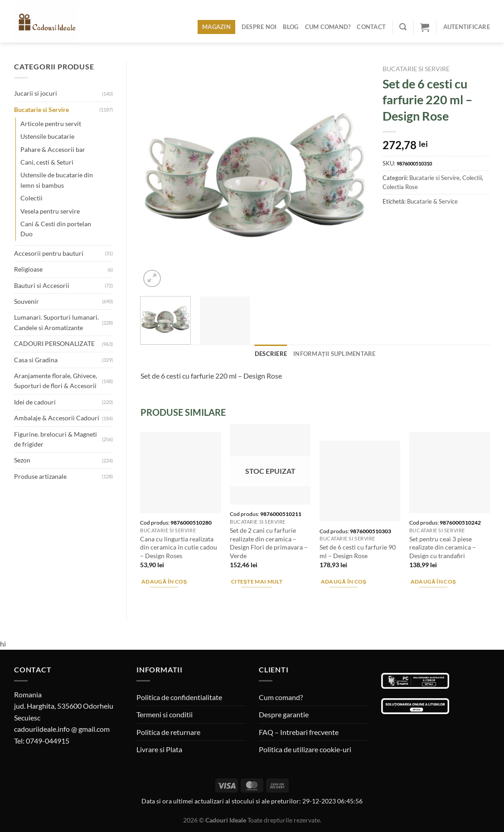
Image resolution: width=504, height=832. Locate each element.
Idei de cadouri (35, 402)
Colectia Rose (400, 187)
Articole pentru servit (51, 124)
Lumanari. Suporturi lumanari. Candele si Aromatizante (56, 322)
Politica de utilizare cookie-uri (305, 749)
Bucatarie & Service (432, 201)
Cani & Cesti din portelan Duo (56, 229)
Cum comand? (328, 27)
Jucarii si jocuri (36, 93)
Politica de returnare (168, 732)
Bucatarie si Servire (41, 109)
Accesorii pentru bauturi (49, 253)
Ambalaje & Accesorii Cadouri (57, 418)
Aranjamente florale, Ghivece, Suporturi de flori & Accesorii (56, 381)
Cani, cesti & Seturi (47, 162)
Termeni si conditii (165, 714)
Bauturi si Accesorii (42, 285)
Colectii (31, 198)
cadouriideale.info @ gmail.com (62, 729)
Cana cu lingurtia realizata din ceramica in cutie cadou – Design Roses (179, 547)
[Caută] (403, 27)
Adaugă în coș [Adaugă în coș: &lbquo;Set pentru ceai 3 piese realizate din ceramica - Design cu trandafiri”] (434, 581)
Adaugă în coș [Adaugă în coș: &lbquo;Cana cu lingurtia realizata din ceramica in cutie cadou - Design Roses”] (164, 581)
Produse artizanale (40, 476)
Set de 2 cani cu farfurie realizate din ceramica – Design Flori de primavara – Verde (269, 543)
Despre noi (259, 27)
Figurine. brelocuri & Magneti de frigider (56, 439)
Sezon (22, 460)
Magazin (216, 27)
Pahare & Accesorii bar (53, 149)
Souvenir (27, 301)
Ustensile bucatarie (47, 136)
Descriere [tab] (271, 354)
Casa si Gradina (36, 360)
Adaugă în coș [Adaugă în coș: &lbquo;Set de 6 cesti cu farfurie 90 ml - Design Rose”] (344, 581)
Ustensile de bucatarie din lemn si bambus (57, 180)
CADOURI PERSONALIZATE (54, 343)
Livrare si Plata (159, 749)
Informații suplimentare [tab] (334, 354)
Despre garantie (284, 714)
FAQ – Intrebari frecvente (299, 732)
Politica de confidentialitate (179, 697)
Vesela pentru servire (50, 211)
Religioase (28, 269)
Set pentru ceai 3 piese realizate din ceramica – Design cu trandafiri (443, 547)
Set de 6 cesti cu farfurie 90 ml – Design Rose (358, 551)
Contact (371, 27)
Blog (291, 27)
